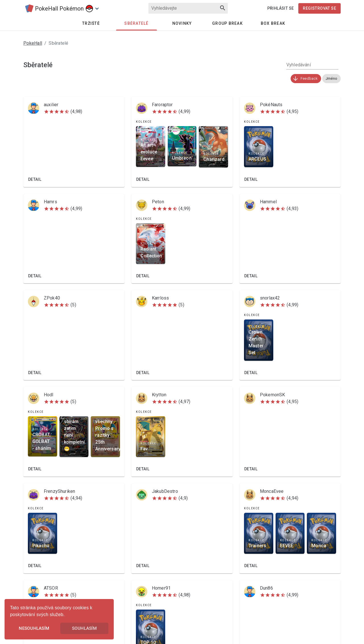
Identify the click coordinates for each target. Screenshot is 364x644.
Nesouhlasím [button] (34, 628)
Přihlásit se (281, 8)
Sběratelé (136, 23)
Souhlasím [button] (84, 628)
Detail (35, 179)
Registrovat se (319, 8)
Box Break (273, 23)
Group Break (227, 23)
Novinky (182, 23)
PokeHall (33, 43)
